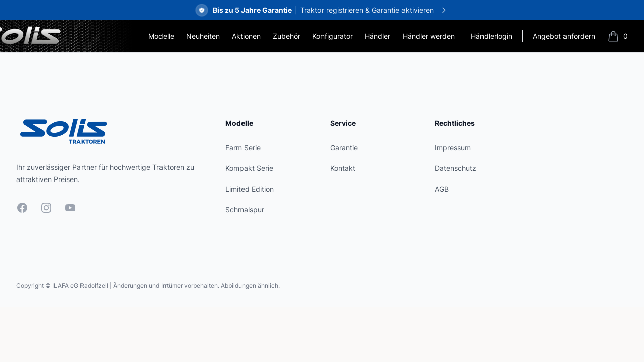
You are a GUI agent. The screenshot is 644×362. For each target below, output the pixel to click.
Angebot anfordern (564, 36)
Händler (378, 36)
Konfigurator (333, 36)
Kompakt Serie (249, 168)
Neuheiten (203, 36)
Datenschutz (456, 168)
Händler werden (429, 36)
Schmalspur (245, 209)
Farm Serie (243, 148)
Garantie (344, 148)
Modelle (161, 36)
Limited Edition (250, 189)
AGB (442, 189)
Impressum (453, 148)
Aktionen (246, 36)
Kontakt (343, 168)
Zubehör (287, 36)
